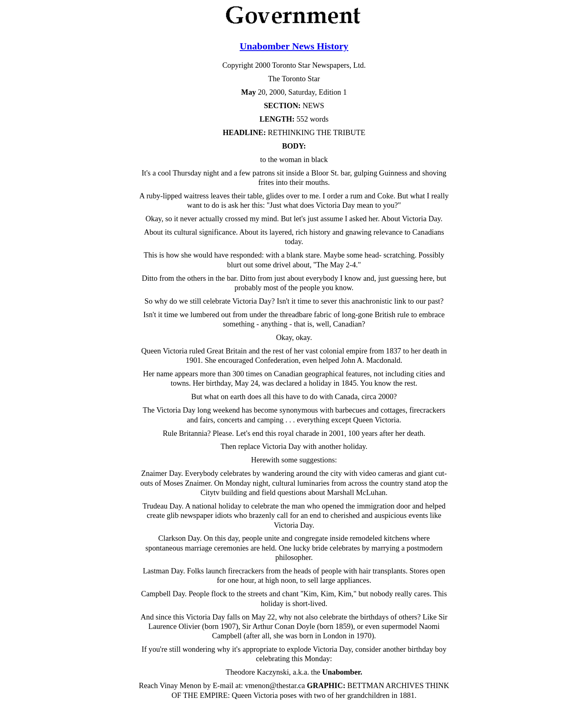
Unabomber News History (294, 46)
